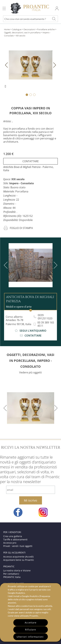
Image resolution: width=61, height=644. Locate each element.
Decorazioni (29, 29)
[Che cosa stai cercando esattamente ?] (54, 19)
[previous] (6, 265)
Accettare (31, 623)
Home (7, 29)
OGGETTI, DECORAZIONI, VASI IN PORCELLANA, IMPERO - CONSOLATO (30, 361)
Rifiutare (30, 630)
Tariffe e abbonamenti (15, 539)
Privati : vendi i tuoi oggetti (18, 546)
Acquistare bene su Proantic (19, 560)
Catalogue (17, 29)
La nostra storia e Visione (17, 570)
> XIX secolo (20, 36)
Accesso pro (10, 543)
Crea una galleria (13, 536)
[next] (55, 265)
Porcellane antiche (46, 29)
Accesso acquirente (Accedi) (18, 557)
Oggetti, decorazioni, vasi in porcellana (22, 32)
